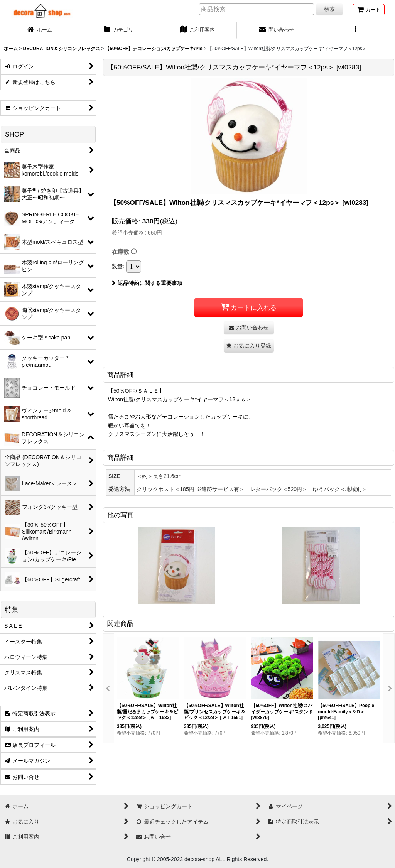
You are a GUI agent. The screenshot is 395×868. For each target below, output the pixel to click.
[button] (355, 30)
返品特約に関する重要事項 (147, 283)
